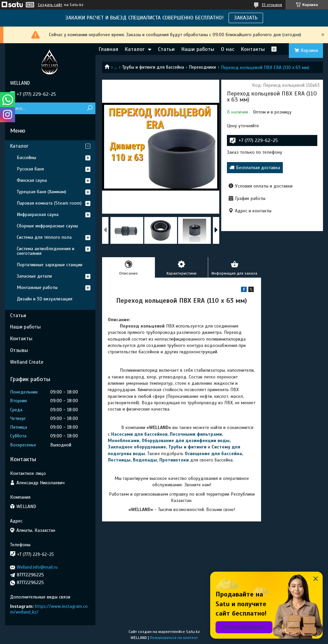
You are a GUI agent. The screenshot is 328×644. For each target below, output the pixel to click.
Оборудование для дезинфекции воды (186, 441)
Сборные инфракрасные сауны (47, 226)
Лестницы (119, 460)
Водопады (145, 460)
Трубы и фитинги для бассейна (153, 67)
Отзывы (19, 350)
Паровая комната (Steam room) (49, 203)
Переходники (202, 67)
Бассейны (26, 158)
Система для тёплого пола (44, 237)
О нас (228, 49)
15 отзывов (272, 5)
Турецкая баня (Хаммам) (42, 192)
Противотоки (174, 460)
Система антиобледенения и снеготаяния (46, 251)
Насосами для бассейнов (139, 434)
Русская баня (30, 169)
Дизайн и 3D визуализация (45, 299)
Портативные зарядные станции (50, 265)
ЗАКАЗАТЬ (246, 18)
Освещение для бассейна (213, 454)
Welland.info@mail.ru (37, 567)
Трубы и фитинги (187, 447)
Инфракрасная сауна (38, 214)
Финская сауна (32, 180)
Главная (108, 49)
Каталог (135, 49)
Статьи (166, 49)
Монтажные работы (37, 288)
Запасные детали (34, 276)
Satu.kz (193, 632)
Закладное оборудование (137, 447)
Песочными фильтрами (196, 434)
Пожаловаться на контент (174, 638)
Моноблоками (124, 441)
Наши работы (198, 49)
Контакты (253, 49)
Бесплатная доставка (258, 168)
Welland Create (27, 362)
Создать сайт (50, 5)
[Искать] (90, 108)
